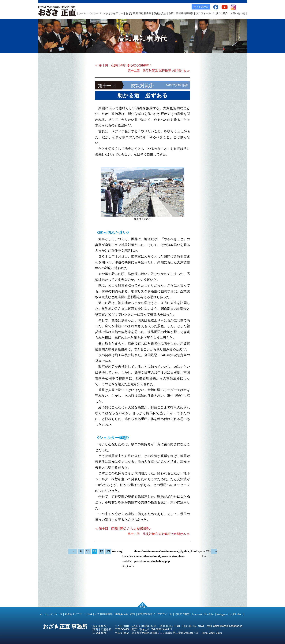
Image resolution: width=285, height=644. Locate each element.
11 (95, 551)
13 (108, 551)
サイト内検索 (201, 7)
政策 (171, 13)
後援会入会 (160, 13)
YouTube (209, 614)
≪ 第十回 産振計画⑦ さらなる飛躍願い (123, 65)
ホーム (82, 13)
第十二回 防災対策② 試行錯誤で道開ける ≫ (159, 71)
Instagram (222, 614)
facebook (197, 614)
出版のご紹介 (220, 13)
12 (101, 551)
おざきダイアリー (113, 13)
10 (88, 551)
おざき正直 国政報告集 (138, 13)
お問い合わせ (238, 13)
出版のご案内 (182, 614)
